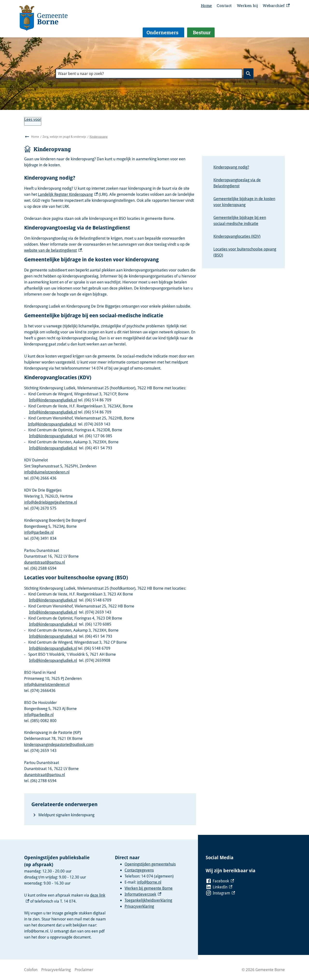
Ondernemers (162, 32)
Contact (224, 5)
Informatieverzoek (143, 894)
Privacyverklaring (139, 906)
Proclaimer (84, 970)
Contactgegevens (139, 870)
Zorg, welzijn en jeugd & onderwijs (64, 137)
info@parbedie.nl (39, 532)
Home (206, 5)
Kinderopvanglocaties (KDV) (237, 236)
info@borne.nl (149, 882)
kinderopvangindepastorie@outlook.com (59, 744)
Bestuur (202, 32)
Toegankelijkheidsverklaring (148, 900)
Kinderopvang (98, 137)
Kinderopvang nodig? (231, 167)
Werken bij (247, 5)
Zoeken (247, 73)
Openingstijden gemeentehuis (150, 864)
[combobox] (149, 74)
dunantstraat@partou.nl (45, 562)
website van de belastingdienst (53, 250)
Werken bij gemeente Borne (149, 888)
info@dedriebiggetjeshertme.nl (51, 502)
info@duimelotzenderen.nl (47, 472)
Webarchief (276, 6)
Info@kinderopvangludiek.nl (53, 400)
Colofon (31, 970)
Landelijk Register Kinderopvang (68, 194)
